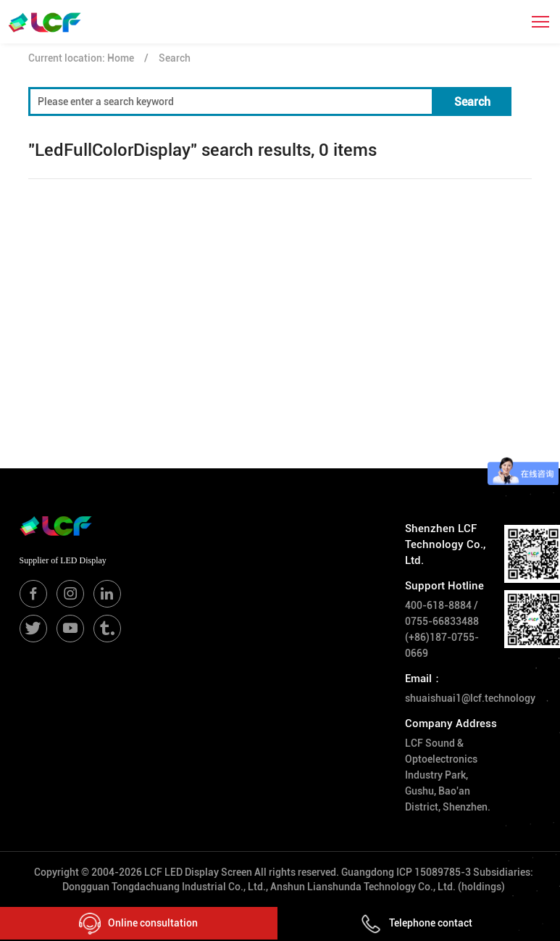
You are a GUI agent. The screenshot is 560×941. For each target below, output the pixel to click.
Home (121, 58)
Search (175, 58)
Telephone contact (416, 923)
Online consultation (138, 924)
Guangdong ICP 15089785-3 (406, 872)
